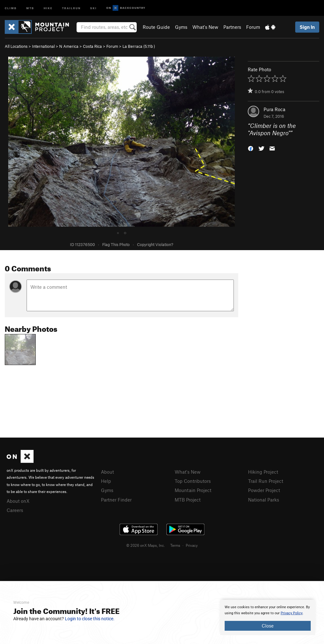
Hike (48, 8)
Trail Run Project (266, 481)
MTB (30, 8)
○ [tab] (125, 232)
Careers (15, 510)
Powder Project (264, 490)
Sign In (307, 27)
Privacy (192, 545)
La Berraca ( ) (139, 46)
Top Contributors (193, 481)
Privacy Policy (292, 613)
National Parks (264, 500)
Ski (93, 8)
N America (69, 46)
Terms (175, 545)
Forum (253, 27)
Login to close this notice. (90, 619)
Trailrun (71, 8)
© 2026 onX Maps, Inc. (146, 545)
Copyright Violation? (155, 244)
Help (106, 481)
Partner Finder (116, 500)
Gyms (181, 27)
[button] (251, 148)
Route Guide (156, 27)
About (107, 472)
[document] (268, 617)
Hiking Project (263, 472)
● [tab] (118, 232)
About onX (18, 501)
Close (268, 626)
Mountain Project (193, 490)
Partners (232, 27)
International (43, 46)
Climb (11, 8)
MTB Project (188, 500)
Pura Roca (274, 109)
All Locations (16, 46)
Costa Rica (92, 46)
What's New (205, 27)
